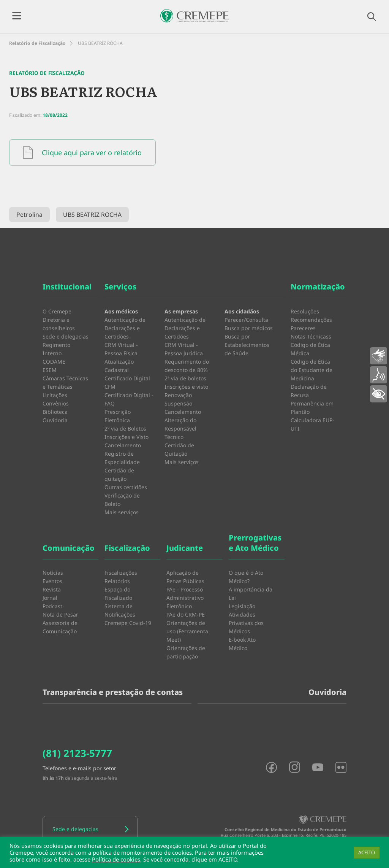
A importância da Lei (251, 594)
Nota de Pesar (60, 614)
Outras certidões (126, 487)
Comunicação (69, 548)
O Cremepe (57, 311)
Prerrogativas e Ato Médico (255, 543)
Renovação (178, 395)
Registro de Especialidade (122, 458)
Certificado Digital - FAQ (129, 399)
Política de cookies (116, 859)
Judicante (185, 548)
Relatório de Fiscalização (37, 43)
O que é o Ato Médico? (246, 577)
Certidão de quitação (119, 475)
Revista (52, 589)
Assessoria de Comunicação (60, 627)
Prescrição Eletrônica (118, 416)
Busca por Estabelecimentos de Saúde (247, 345)
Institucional (67, 287)
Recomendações (311, 320)
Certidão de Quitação (179, 449)
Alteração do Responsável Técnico (180, 428)
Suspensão (178, 403)
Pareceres (303, 328)
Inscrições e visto (186, 387)
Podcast (52, 606)
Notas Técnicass (311, 336)
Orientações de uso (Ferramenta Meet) (187, 631)
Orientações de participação (186, 652)
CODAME (54, 362)
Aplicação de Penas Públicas (185, 577)
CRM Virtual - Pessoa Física (121, 349)
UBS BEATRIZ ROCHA (92, 215)
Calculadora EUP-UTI (312, 424)
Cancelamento (123, 445)
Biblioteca (55, 412)
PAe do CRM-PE (186, 614)
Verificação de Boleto (122, 500)
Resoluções (305, 311)
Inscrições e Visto (127, 437)
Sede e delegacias (66, 336)
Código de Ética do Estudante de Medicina (312, 370)
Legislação (242, 606)
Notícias (53, 573)
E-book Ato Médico (242, 644)
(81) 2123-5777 (77, 753)
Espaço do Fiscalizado (118, 594)
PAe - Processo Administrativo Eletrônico (185, 598)
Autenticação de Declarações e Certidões (125, 328)
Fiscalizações (121, 573)
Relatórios (117, 581)
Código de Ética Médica (310, 349)
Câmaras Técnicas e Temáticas (65, 382)
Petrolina (29, 215)
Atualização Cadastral (119, 366)
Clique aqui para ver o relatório (82, 153)
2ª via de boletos (185, 378)
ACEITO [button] (367, 852)
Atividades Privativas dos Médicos (246, 623)
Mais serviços (122, 512)
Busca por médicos (249, 328)
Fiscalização (127, 548)
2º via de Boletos (125, 428)
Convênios (56, 403)
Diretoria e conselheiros (59, 324)
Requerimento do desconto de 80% (187, 366)
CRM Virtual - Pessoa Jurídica (184, 349)
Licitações (55, 395)
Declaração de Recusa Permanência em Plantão (312, 399)
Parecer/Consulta (246, 320)
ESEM (50, 370)
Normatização (318, 287)
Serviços (120, 287)
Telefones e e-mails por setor (79, 768)
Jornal (50, 598)
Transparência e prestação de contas (113, 692)
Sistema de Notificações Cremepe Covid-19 (128, 614)
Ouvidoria (55, 420)
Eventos (52, 581)
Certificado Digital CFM (127, 382)
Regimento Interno (56, 349)
